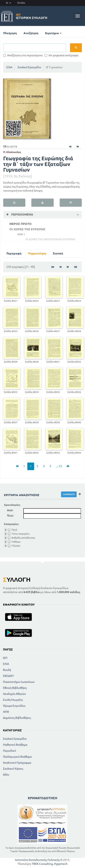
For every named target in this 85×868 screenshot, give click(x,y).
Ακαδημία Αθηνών (14, 694)
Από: (10, 510)
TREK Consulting (42, 864)
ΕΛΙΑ (9, 67)
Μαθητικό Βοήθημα (15, 745)
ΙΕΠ (5, 658)
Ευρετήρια (53, 33)
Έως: (10, 515)
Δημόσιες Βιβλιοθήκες (17, 718)
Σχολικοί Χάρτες (13, 769)
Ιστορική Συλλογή (32, 16)
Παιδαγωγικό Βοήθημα (17, 757)
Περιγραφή (14, 253)
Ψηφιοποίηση (37, 253)
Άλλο (6, 775)
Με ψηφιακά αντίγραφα (61, 55)
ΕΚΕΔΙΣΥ (8, 676)
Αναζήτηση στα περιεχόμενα (23, 55)
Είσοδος (21, 3)
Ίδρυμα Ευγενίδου (14, 706)
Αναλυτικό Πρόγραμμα (17, 763)
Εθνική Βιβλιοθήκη (15, 688)
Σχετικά (58, 253)
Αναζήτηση (31, 33)
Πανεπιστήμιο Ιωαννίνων (19, 682)
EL (8, 3)
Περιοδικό (9, 751)
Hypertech (61, 864)
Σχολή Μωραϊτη (13, 700)
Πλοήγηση (10, 33)
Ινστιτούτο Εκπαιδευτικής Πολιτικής (37, 860)
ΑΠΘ (6, 712)
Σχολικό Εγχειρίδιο (29, 67)
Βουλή (7, 670)
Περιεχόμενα (22, 214)
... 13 (59, 466)
